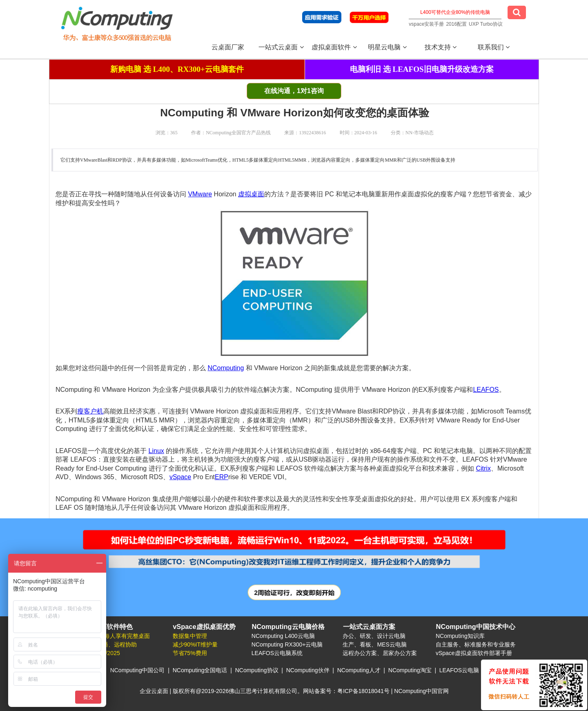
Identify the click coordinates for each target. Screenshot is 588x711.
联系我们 (494, 47)
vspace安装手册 (426, 24)
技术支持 (441, 47)
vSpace (180, 477)
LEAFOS (486, 390)
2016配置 (456, 24)
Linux (156, 451)
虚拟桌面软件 (334, 47)
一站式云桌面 (281, 47)
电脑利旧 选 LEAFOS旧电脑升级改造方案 (422, 69)
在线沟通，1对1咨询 (294, 91)
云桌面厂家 (228, 47)
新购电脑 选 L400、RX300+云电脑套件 (177, 69)
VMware (200, 194)
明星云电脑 (387, 47)
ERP (222, 477)
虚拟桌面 (251, 194)
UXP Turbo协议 (486, 24)
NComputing (226, 368)
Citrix (483, 468)
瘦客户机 (90, 411)
